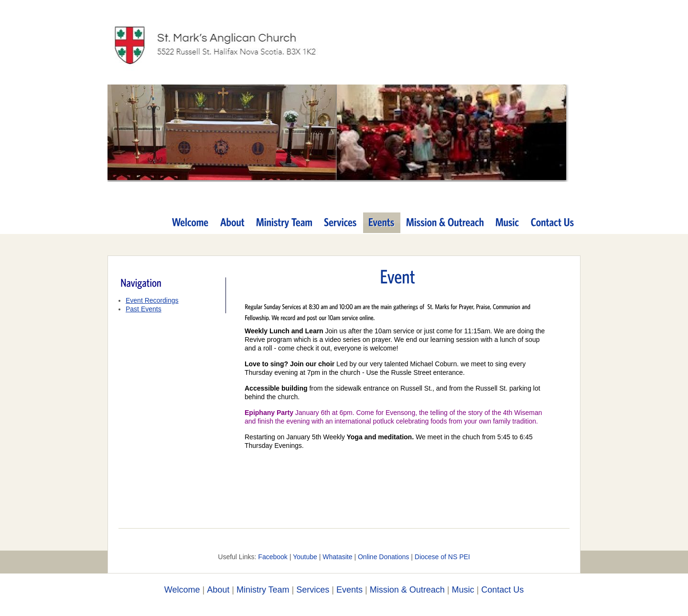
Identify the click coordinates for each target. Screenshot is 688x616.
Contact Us (502, 590)
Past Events (144, 309)
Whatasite (337, 557)
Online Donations (383, 557)
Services (313, 590)
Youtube (305, 557)
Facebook (273, 557)
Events (349, 590)
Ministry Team (263, 590)
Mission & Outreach (407, 590)
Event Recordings (152, 300)
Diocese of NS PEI (442, 557)
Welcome (182, 590)
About (218, 590)
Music (463, 590)
